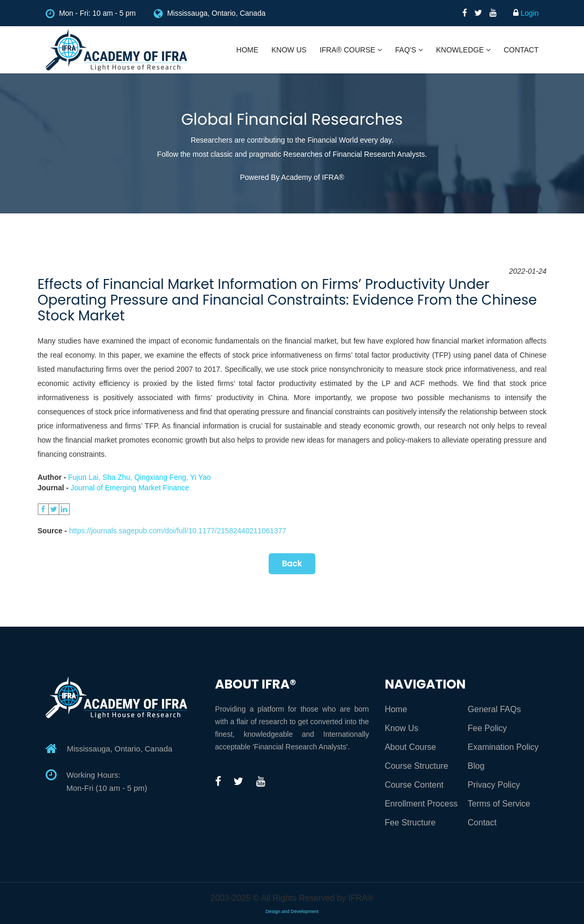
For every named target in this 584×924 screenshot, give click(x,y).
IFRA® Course (351, 50)
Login (526, 13)
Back (292, 563)
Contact (521, 50)
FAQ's (409, 50)
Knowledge (463, 50)
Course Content (414, 785)
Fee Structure (410, 823)
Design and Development (292, 911)
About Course (410, 747)
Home (247, 50)
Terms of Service (499, 804)
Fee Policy (487, 728)
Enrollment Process (421, 804)
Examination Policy (503, 747)
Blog (476, 766)
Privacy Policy (494, 785)
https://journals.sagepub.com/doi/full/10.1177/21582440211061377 (177, 531)
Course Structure (416, 766)
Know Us (289, 50)
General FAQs (494, 709)
